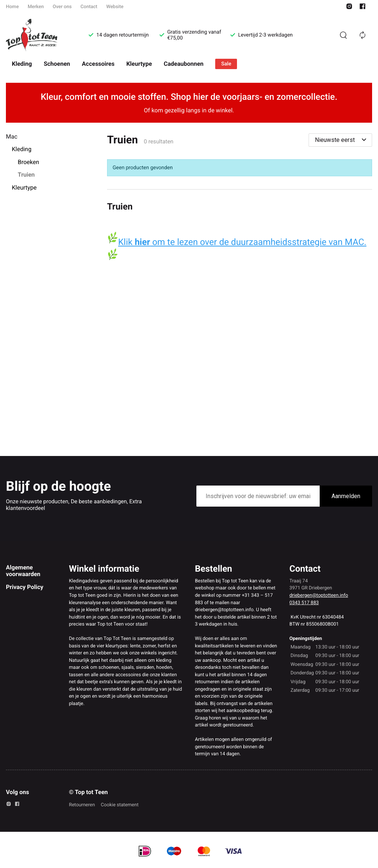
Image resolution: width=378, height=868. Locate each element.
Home (12, 7)
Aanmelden (346, 496)
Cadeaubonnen (184, 64)
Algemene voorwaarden (23, 571)
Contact (89, 7)
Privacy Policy (25, 587)
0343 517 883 (304, 603)
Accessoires (98, 64)
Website (115, 7)
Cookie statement (120, 805)
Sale (226, 64)
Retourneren (82, 805)
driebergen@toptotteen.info (319, 595)
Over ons (62, 7)
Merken (36, 7)
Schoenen (57, 64)
